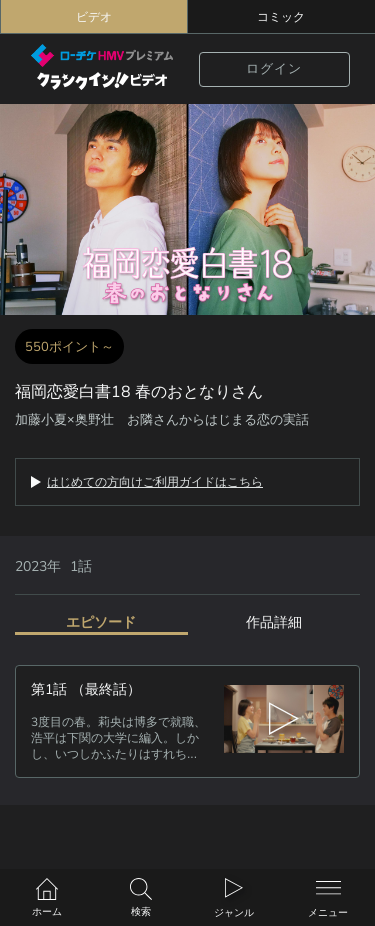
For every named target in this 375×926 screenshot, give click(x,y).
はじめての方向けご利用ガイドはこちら (155, 482)
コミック (281, 17)
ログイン (274, 69)
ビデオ (94, 17)
